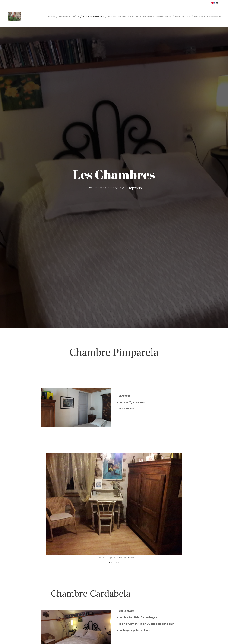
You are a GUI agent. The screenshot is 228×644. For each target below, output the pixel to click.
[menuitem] (64, 17)
